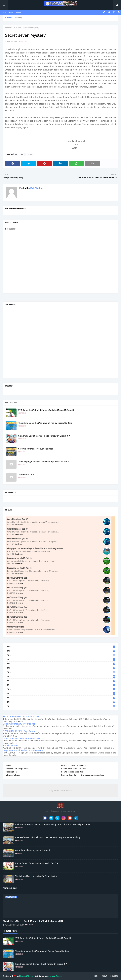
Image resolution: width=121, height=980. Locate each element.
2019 (61, 676)
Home (4, 12)
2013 (61, 702)
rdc (22, 154)
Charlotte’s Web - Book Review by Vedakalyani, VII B (33, 921)
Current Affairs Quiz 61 (16, 627)
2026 (61, 647)
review (30, 154)
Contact (19, 12)
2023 (61, 659)
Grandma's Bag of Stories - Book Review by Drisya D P (44, 436)
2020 (61, 672)
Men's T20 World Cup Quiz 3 (18, 597)
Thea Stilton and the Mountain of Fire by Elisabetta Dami (45, 423)
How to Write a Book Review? (73, 769)
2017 (61, 685)
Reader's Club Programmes (17, 769)
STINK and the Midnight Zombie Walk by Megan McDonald (46, 410)
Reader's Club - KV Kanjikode (73, 766)
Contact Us (114, 976)
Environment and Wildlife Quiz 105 (20, 568)
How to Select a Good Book (73, 772)
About (11, 12)
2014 (61, 698)
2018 (61, 681)
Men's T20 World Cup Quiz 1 (18, 617)
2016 (61, 689)
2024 (61, 655)
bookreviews (16, 28)
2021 (61, 668)
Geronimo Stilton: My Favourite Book (36, 449)
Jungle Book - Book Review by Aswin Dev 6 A (23, 750)
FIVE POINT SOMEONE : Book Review (19, 731)
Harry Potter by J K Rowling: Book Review (21, 738)
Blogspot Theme (26, 976)
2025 (61, 651)
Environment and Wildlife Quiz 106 (20, 558)
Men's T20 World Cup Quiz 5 (18, 578)
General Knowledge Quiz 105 (18, 519)
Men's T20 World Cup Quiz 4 (18, 588)
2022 (61, 664)
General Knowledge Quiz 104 (18, 529)
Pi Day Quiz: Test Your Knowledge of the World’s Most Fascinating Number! (35, 549)
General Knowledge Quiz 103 (18, 539)
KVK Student (12, 41)
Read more (19, 525)
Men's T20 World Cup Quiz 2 (18, 607)
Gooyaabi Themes (55, 976)
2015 (61, 693)
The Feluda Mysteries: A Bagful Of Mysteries (36, 876)
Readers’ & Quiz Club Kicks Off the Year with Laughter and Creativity (48, 837)
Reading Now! (12, 772)
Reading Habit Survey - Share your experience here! (83, 775)
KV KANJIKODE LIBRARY (14, 925)
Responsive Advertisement (61, 791)
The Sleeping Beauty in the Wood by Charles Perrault (43, 462)
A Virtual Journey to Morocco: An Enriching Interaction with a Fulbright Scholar (53, 825)
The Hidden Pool (26, 475)
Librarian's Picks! (13, 775)
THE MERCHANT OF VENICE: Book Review (21, 717)
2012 (61, 706)
